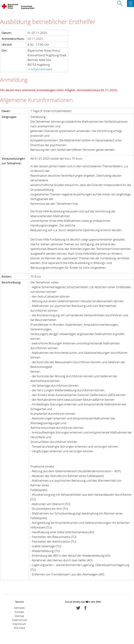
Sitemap (19, 616)
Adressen (19, 608)
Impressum (19, 624)
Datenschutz (19, 620)
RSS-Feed (19, 628)
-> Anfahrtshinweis (40, 69)
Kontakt (19, 612)
